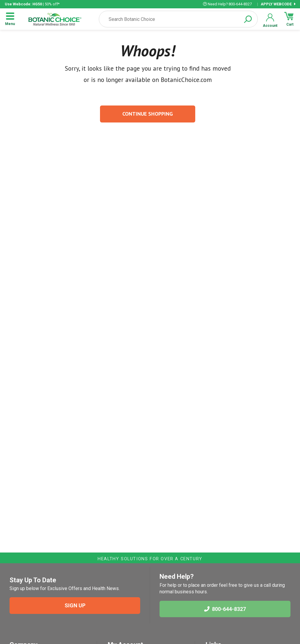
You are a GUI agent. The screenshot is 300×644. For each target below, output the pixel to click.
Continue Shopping (148, 114)
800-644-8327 (225, 609)
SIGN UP (75, 605)
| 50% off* (32, 4)
